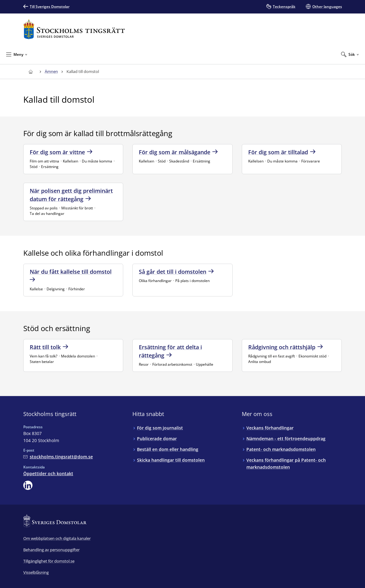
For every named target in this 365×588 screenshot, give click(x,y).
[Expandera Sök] (350, 54)
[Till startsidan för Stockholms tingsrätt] (74, 29)
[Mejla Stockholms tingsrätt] (58, 457)
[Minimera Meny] (17, 54)
